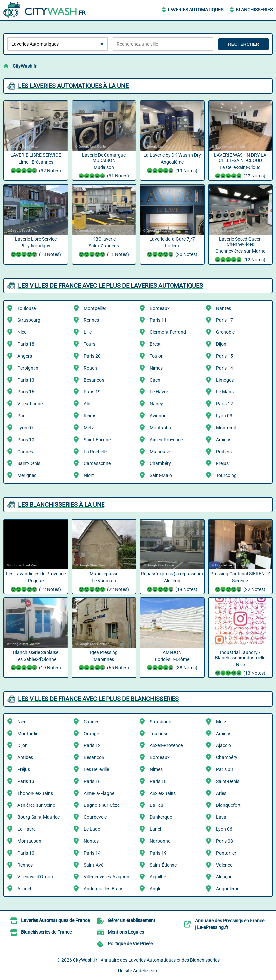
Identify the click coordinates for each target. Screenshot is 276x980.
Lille (88, 332)
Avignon (158, 416)
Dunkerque (161, 817)
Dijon (221, 344)
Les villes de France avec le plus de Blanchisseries (98, 699)
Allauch (25, 889)
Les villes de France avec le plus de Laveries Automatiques (110, 285)
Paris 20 (92, 356)
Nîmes (156, 368)
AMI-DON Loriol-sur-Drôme (172, 661)
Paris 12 (224, 404)
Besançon (94, 380)
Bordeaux (160, 308)
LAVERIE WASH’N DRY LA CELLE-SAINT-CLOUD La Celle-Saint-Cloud (241, 166)
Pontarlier (226, 853)
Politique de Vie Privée (130, 944)
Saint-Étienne (97, 440)
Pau (21, 416)
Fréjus (222, 463)
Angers (25, 356)
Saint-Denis (29, 463)
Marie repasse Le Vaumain (104, 582)
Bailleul (157, 805)
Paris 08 (224, 841)
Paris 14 (224, 368)
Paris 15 (224, 356)
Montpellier (95, 308)
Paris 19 (92, 392)
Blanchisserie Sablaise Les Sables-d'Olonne (36, 661)
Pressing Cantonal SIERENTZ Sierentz (241, 582)
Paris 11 (158, 320)
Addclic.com (146, 971)
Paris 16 (26, 392)
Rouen (90, 368)
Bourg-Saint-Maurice (38, 817)
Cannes (25, 452)
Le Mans (225, 392)
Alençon (224, 877)
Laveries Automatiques (195, 10)
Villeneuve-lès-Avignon (106, 877)
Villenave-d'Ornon (35, 877)
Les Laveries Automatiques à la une (73, 86)
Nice (22, 332)
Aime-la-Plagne (99, 793)
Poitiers (224, 452)
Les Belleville (96, 769)
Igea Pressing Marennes (104, 661)
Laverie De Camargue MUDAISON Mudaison (104, 166)
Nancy (156, 404)
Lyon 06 (224, 829)
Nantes (223, 308)
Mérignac (27, 475)
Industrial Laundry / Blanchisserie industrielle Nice (241, 664)
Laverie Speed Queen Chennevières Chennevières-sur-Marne (241, 250)
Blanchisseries (254, 10)
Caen (155, 380)
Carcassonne (97, 463)
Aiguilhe (158, 877)
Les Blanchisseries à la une (61, 504)
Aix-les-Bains (163, 793)
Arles (221, 793)
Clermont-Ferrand (168, 332)
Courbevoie (95, 817)
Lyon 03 (224, 416)
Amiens (224, 440)
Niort (89, 475)
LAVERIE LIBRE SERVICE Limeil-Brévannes (36, 164)
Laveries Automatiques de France (55, 920)
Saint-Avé (93, 865)
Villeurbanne (30, 404)
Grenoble (225, 332)
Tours (89, 344)
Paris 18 (26, 344)
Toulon (157, 356)
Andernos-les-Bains (103, 889)
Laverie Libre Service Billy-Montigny (36, 247)
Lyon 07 (25, 428)
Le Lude (92, 829)
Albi (87, 404)
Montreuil (226, 428)
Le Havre (159, 392)
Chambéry (160, 463)
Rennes (91, 320)
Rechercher (243, 44)
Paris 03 (224, 769)
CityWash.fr (25, 66)
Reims (90, 416)
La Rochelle (95, 452)
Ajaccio (223, 745)
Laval (222, 817)
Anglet (156, 889)
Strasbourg (29, 320)
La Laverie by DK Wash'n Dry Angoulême (172, 164)
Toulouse (27, 308)
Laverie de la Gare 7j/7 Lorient (172, 247)
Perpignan (28, 368)
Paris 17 (224, 320)
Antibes (25, 757)
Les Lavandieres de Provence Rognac (36, 582)
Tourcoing (226, 475)
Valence (224, 865)
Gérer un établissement (132, 920)
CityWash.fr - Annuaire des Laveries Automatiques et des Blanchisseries (146, 960)
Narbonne (160, 841)
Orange (91, 734)
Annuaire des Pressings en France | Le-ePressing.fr (230, 924)
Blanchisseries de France (46, 932)
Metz (89, 428)
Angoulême (228, 889)
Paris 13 (26, 380)
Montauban (162, 428)
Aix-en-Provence (166, 440)
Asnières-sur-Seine (36, 805)
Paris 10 (26, 440)
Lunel (155, 829)
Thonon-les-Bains (35, 793)
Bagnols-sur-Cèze (102, 805)
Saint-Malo (161, 475)
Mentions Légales (126, 932)
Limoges (225, 380)
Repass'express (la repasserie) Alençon (172, 582)
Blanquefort (228, 805)
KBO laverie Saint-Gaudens (104, 247)
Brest (155, 344)
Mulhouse (160, 452)
